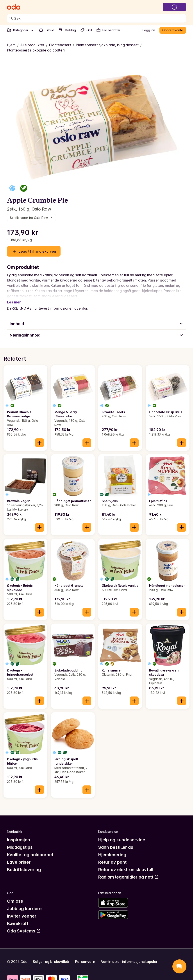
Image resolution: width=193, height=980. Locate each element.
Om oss (15, 896)
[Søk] (11, 18)
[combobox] (99, 18)
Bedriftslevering (24, 864)
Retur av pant (112, 857)
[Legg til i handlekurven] (39, 438)
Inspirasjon (19, 835)
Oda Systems (24, 926)
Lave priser (19, 857)
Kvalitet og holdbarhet (30, 849)
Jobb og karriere (24, 903)
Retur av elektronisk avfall (126, 864)
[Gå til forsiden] (14, 7)
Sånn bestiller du (116, 842)
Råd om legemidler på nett (128, 872)
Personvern (85, 956)
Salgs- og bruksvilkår (51, 956)
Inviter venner (22, 911)
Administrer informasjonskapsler (129, 956)
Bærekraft (18, 918)
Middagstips (20, 842)
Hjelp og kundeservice (122, 835)
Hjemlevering (112, 849)
